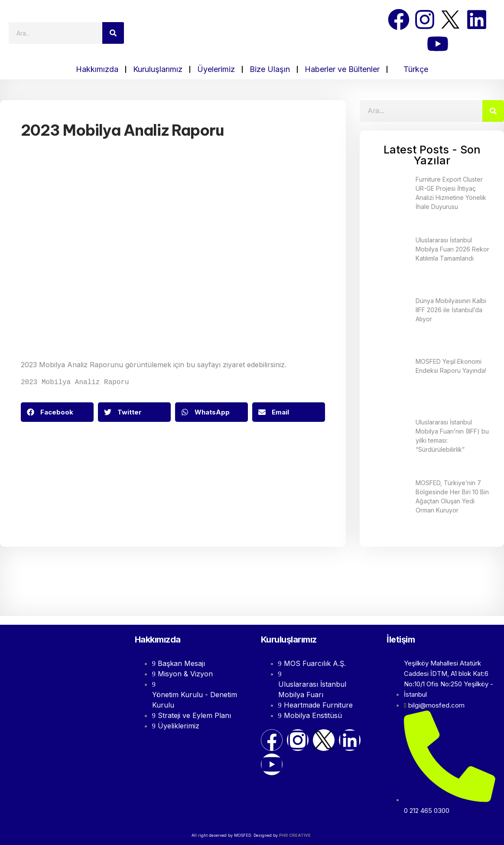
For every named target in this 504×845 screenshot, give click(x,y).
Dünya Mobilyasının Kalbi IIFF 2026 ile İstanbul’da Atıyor (451, 310)
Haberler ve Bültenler (342, 69)
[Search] (113, 33)
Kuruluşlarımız (158, 69)
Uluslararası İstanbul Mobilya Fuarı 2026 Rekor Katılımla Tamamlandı (452, 249)
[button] (57, 411)
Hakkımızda (97, 69)
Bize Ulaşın (270, 69)
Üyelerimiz (216, 69)
